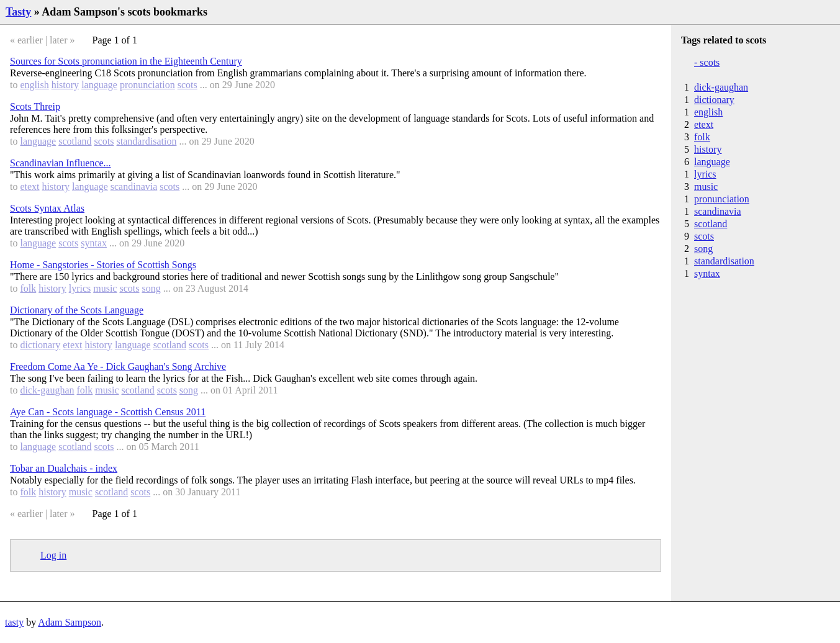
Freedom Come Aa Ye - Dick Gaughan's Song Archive (118, 366)
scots (187, 85)
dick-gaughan (47, 390)
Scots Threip (35, 106)
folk (28, 288)
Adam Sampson (70, 622)
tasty (14, 622)
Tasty (18, 12)
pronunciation (147, 85)
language (99, 85)
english (34, 85)
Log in (53, 555)
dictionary (40, 345)
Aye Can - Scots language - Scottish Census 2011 (108, 412)
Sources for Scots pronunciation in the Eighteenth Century (126, 61)
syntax (94, 243)
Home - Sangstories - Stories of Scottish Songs (103, 265)
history (65, 85)
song (151, 288)
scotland (75, 141)
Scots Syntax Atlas (47, 208)
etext (29, 187)
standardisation (147, 141)
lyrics (80, 288)
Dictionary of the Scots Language (77, 310)
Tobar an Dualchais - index (64, 468)
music (105, 288)
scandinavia (134, 187)
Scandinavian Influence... (61, 163)
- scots (707, 62)
